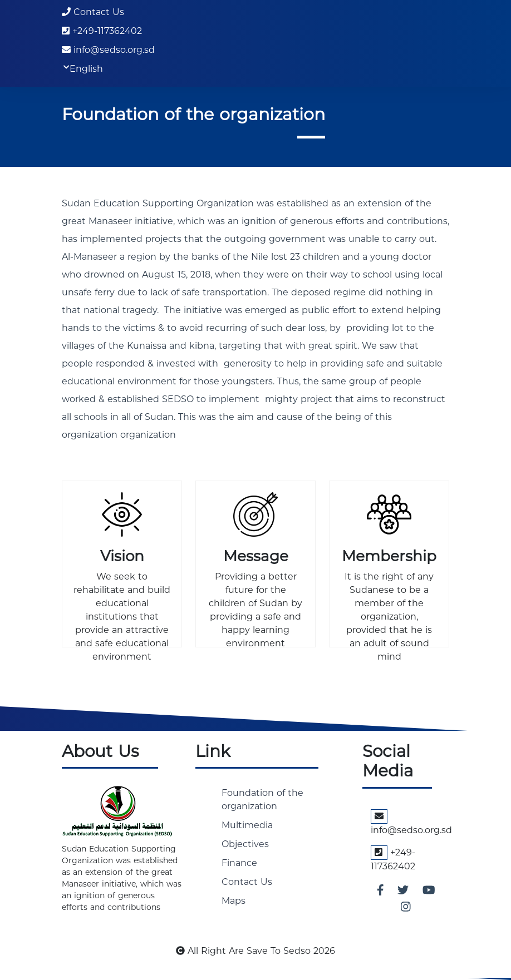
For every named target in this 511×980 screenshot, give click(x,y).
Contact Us (93, 12)
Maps (234, 901)
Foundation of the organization (262, 800)
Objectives (245, 844)
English (86, 69)
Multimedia (247, 825)
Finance (239, 863)
